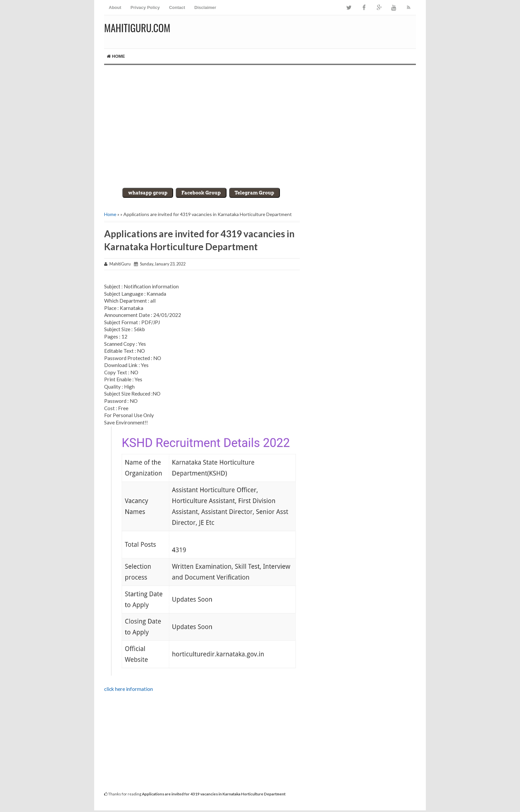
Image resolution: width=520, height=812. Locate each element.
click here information (129, 689)
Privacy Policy (145, 7)
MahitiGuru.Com (137, 28)
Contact (177, 7)
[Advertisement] (260, 121)
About (115, 7)
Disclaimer (205, 7)
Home (116, 56)
